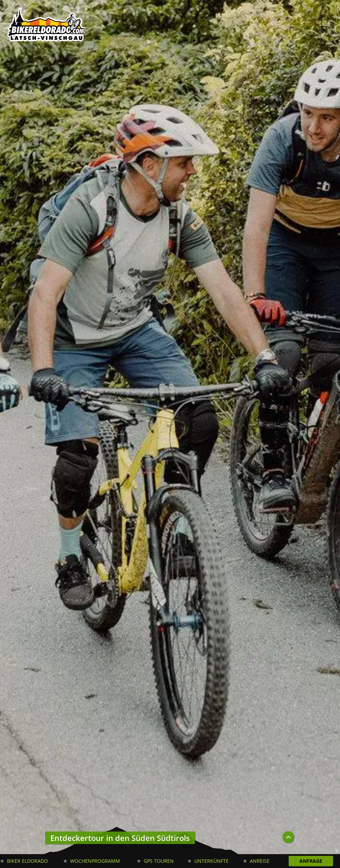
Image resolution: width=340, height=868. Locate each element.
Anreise (260, 861)
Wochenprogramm (95, 861)
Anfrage (311, 861)
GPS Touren (159, 861)
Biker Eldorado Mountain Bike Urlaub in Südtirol (47, 26)
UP (288, 837)
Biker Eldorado (27, 861)
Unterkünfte (211, 861)
